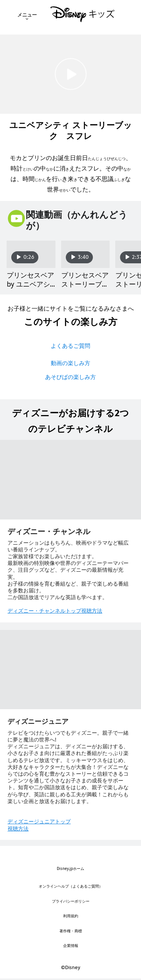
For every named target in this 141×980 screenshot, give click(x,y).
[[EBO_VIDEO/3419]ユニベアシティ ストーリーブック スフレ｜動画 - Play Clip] (70, 74)
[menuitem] (27, 14)
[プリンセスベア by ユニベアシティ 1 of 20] (31, 254)
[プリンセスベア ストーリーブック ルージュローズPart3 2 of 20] (86, 254)
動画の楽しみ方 (70, 363)
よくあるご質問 (70, 346)
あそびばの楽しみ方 (70, 377)
